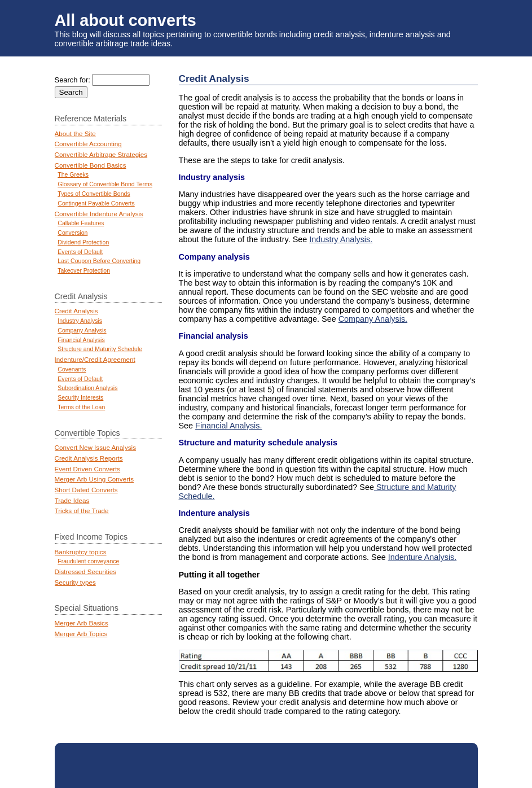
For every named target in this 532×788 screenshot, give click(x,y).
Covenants (72, 369)
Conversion (72, 233)
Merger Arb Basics (82, 623)
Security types (75, 582)
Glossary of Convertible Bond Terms (105, 184)
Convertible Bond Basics (91, 165)
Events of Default (80, 252)
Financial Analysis (81, 340)
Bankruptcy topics (81, 552)
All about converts (126, 20)
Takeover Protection (84, 271)
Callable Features (81, 223)
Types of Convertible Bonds (94, 194)
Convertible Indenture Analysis (99, 214)
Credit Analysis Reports (89, 458)
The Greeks (73, 175)
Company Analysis (82, 330)
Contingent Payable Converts (96, 203)
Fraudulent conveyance (88, 561)
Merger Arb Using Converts (94, 479)
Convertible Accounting (88, 144)
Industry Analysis (80, 321)
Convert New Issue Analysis (95, 447)
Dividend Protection (83, 242)
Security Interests (80, 398)
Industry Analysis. (341, 239)
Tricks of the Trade (82, 511)
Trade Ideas (72, 500)
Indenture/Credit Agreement (95, 359)
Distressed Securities (85, 572)
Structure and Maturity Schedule (100, 349)
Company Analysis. (373, 319)
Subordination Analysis (87, 388)
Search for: (72, 80)
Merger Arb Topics (81, 634)
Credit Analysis (76, 311)
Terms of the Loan (81, 407)
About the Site (75, 133)
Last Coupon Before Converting (99, 261)
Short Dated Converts (86, 490)
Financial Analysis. (228, 426)
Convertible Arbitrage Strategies (101, 154)
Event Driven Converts (88, 469)
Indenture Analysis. (423, 557)
